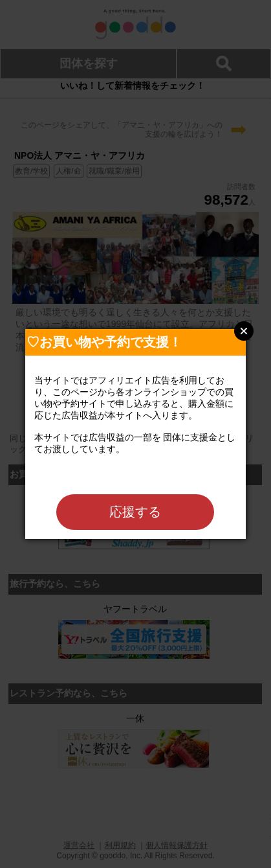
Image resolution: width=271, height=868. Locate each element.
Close (244, 331)
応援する (135, 512)
